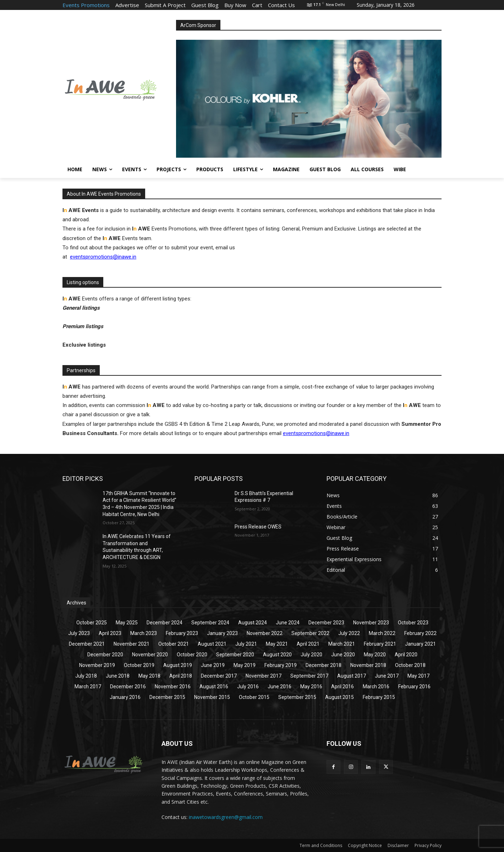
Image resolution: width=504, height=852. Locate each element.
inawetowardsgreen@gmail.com (226, 817)
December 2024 (165, 623)
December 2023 (326, 623)
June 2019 (213, 665)
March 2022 (382, 633)
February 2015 (379, 697)
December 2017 (219, 676)
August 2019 (178, 665)
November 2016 (173, 687)
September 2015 (297, 697)
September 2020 (235, 655)
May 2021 (277, 644)
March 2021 (342, 644)
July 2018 (86, 676)
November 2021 (132, 644)
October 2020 (192, 655)
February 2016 (414, 687)
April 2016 (343, 687)
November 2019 (97, 665)
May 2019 (245, 665)
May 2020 (375, 655)
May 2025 (127, 623)
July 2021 (246, 644)
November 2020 (150, 655)
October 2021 (174, 644)
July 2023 (79, 633)
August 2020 (277, 655)
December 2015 (167, 697)
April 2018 (181, 676)
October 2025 (92, 623)
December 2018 (324, 665)
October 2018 (410, 665)
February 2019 (281, 665)
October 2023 (413, 623)
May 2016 (311, 687)
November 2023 (371, 623)
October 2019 (139, 665)
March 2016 (376, 687)
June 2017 (387, 676)
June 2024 (288, 623)
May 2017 (418, 676)
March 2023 (144, 633)
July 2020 (311, 655)
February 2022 (420, 633)
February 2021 (380, 644)
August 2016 (214, 687)
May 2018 (149, 676)
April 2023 (110, 633)
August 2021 (212, 644)
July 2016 (248, 687)
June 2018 (118, 676)
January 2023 (222, 633)
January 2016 (125, 697)
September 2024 (210, 623)
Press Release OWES (258, 527)
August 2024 (253, 623)
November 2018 (368, 665)
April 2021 (308, 644)
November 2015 (212, 697)
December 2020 (105, 655)
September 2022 (310, 633)
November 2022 (265, 633)
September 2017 (309, 676)
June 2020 (343, 655)
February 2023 (182, 633)
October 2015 (254, 697)
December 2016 (128, 687)
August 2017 (352, 676)
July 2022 (349, 633)
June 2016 (280, 687)
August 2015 (339, 697)
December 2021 (87, 644)
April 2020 (406, 655)
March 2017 (88, 687)
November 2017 (264, 676)
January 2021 (420, 644)
